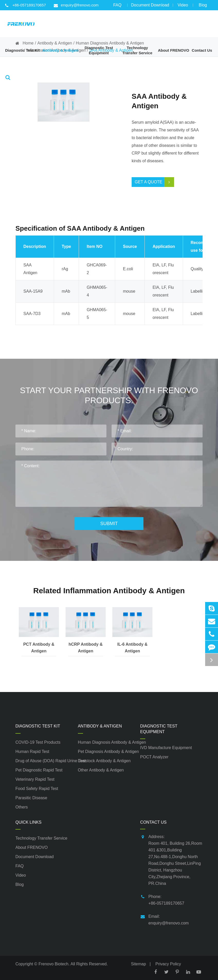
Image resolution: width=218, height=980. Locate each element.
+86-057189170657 (26, 5)
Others (22, 807)
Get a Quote (154, 182)
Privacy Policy (168, 964)
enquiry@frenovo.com (76, 5)
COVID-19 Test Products (38, 742)
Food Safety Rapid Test (37, 789)
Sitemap (138, 964)
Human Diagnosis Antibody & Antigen (109, 742)
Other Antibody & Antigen (101, 770)
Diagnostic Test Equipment (159, 729)
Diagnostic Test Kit (38, 726)
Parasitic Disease (31, 798)
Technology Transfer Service (41, 838)
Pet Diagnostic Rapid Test (39, 770)
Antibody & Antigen (100, 726)
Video (183, 7)
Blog (203, 7)
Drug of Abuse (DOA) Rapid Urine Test (47, 761)
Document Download (150, 7)
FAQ (117, 7)
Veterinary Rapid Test (35, 779)
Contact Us (153, 822)
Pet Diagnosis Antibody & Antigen (108, 752)
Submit (109, 524)
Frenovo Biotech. (54, 964)
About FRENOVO (31, 847)
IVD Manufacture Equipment (166, 748)
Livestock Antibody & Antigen (104, 761)
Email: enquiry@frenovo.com (164, 919)
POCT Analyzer (154, 757)
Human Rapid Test (32, 752)
